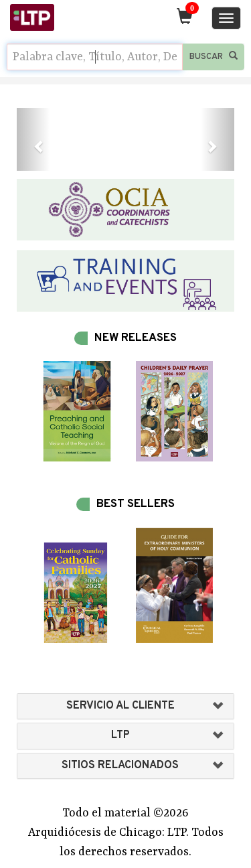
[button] (33, 139)
